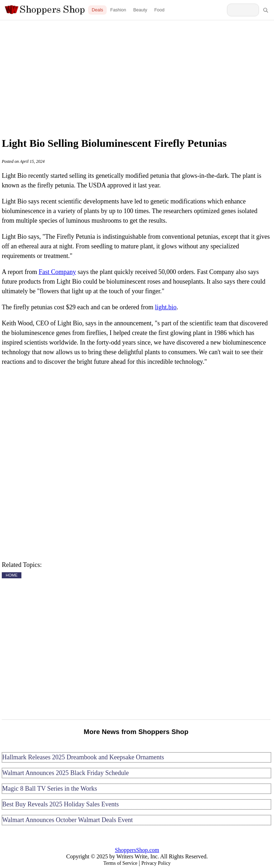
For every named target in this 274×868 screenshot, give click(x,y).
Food (159, 10)
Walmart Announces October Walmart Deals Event (67, 820)
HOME (12, 575)
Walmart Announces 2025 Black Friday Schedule (65, 773)
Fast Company (57, 272)
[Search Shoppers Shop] (243, 10)
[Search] (265, 10)
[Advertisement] (137, 77)
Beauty (140, 10)
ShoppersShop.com (137, 850)
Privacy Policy (156, 863)
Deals (97, 10)
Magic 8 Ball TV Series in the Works (50, 789)
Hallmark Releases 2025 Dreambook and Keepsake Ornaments (83, 757)
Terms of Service (120, 863)
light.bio (166, 307)
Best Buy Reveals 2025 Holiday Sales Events (60, 804)
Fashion (118, 10)
